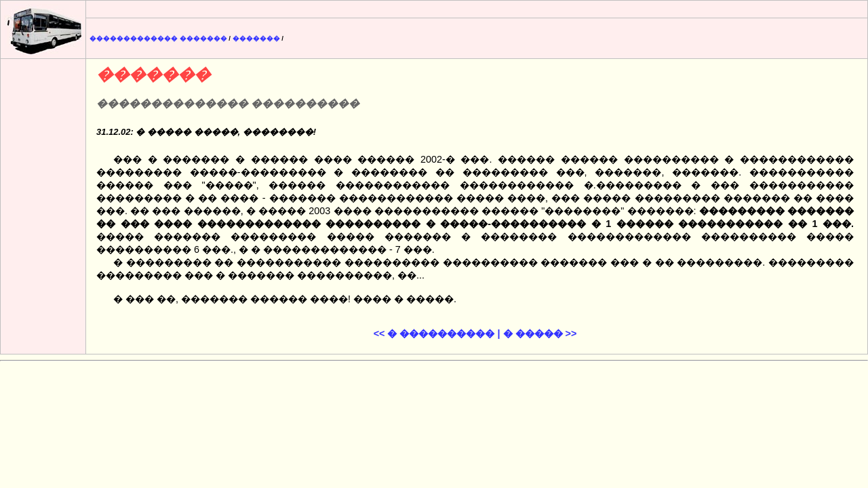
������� (256, 38)
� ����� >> (540, 333)
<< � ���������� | (437, 333)
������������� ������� (158, 38)
